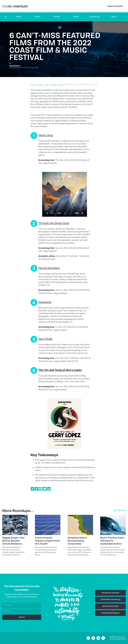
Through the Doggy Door (54, 223)
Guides (38, 17)
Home (32, 85)
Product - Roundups (51, 85)
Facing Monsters (49, 268)
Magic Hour (46, 135)
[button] (19, 17)
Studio (114, 17)
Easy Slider (46, 339)
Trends (76, 17)
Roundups (39, 85)
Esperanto (45, 302)
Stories (57, 17)
